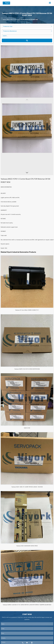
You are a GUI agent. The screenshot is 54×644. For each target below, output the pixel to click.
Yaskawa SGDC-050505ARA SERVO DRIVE (27, 546)
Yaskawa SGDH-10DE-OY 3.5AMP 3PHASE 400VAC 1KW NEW (27, 487)
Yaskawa (20, 18)
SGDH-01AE (27, 428)
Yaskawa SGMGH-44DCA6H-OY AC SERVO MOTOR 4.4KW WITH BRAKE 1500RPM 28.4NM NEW (27, 605)
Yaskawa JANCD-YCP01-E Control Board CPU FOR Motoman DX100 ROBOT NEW (20, 20)
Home (2, 18)
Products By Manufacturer (11, 18)
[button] (27, 173)
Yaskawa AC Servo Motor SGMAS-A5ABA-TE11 (27, 310)
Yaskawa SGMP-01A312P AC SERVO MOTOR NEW (27, 369)
